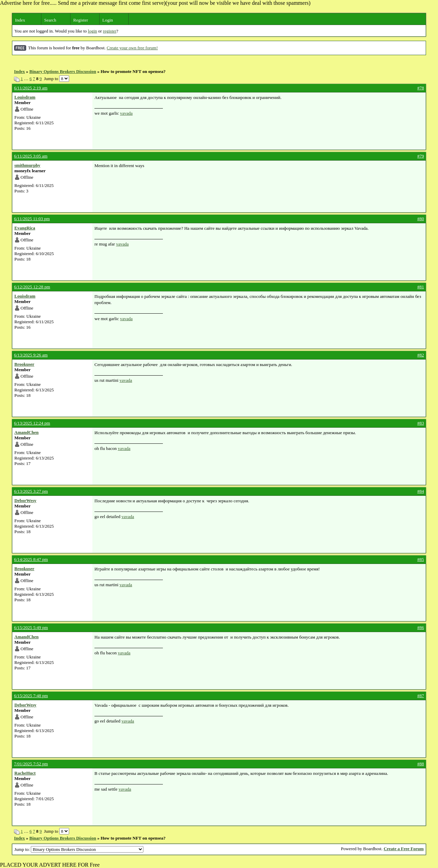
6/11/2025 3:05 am (31, 156)
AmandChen (27, 432)
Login (108, 20)
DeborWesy (25, 500)
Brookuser (24, 364)
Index (20, 20)
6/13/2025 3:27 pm (31, 491)
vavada (126, 113)
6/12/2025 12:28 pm (32, 287)
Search (50, 20)
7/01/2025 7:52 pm (31, 764)
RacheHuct (25, 773)
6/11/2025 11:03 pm (32, 219)
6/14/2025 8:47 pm (31, 559)
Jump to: (79, 849)
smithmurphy (27, 165)
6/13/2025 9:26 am (31, 355)
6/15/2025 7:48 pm (31, 696)
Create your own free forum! (132, 48)
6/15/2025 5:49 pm (31, 627)
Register (81, 20)
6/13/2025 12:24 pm (32, 423)
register (110, 31)
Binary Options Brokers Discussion (63, 71)
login (93, 31)
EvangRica (25, 228)
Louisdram (25, 97)
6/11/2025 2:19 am (31, 88)
